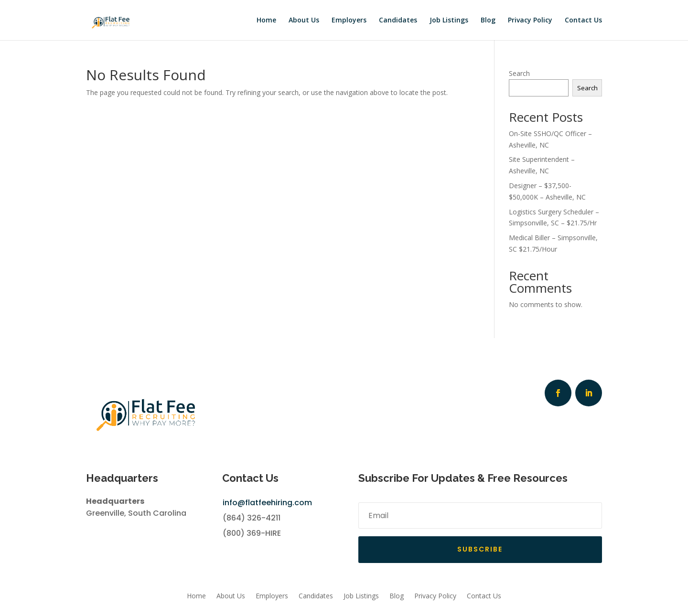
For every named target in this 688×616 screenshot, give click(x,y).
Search (519, 73)
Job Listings (449, 20)
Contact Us (583, 20)
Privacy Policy (530, 20)
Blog (488, 20)
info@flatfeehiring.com (267, 503)
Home (266, 20)
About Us (304, 20)
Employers (349, 20)
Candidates (398, 20)
